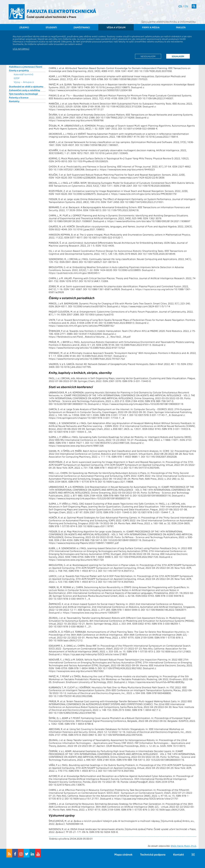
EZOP (17, 78)
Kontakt (178, 854)
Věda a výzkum (116, 27)
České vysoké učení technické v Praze (51, 17)
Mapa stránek (123, 854)
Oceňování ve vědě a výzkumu (26, 86)
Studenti (51, 27)
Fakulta (181, 27)
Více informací (21, 49)
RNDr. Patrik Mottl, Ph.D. (184, 846)
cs (180, 6)
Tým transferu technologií (23, 94)
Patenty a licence (19, 97)
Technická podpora (153, 854)
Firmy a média (151, 27)
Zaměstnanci (82, 27)
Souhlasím (178, 56)
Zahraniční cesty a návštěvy (25, 90)
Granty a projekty (19, 70)
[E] (193, 854)
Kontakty (14, 101)
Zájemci (24, 27)
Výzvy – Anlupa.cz (24, 82)
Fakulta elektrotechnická (61, 11)
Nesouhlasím (148, 56)
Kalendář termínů (24, 74)
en (186, 6)
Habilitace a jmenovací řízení (26, 67)
